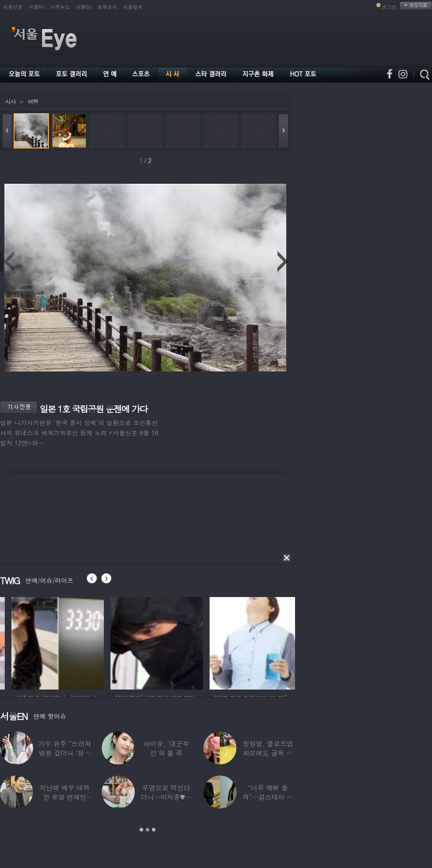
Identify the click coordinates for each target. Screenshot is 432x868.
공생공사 (107, 7)
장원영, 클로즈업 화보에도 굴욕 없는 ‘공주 (268, 753)
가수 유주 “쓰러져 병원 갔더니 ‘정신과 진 (64, 753)
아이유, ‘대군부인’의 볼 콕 (166, 748)
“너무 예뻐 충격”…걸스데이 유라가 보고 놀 (268, 797)
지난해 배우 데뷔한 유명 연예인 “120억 (65, 797)
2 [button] (148, 830)
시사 (10, 102)
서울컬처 (133, 7)
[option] (101, 642)
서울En (83, 7)
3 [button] (154, 830)
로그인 (389, 7)
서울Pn (36, 7)
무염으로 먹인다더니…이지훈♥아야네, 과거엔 (166, 797)
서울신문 (13, 7)
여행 (33, 102)
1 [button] (141, 830)
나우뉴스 (60, 7)
